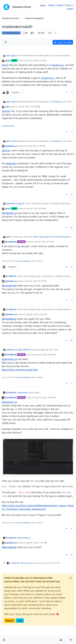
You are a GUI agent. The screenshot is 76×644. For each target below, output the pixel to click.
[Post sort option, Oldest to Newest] (6, 42)
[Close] (71, 578)
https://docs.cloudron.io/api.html (20, 370)
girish (8, 60)
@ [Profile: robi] (5, 65)
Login (20, 621)
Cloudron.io (47, 78)
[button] (4, 640)
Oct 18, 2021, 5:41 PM (37, 60)
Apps (43, 5)
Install (70, 9)
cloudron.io (57, 65)
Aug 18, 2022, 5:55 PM (45, 355)
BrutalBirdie (11, 242)
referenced (25, 563)
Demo (60, 5)
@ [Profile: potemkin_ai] (9, 213)
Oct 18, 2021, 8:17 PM (44, 242)
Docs (69, 5)
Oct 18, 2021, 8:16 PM (37, 208)
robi (8, 55)
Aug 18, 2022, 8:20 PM (45, 397)
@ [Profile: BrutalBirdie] (9, 319)
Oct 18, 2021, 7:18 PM (36, 146)
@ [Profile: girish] (14, 55)
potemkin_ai (11, 146)
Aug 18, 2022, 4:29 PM (37, 314)
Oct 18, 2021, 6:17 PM (28, 107)
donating (26, 261)
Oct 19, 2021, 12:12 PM (36, 281)
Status (52, 5)
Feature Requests (11, 33)
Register (10, 621)
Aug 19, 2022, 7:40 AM (37, 543)
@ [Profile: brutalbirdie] (9, 286)
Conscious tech (8, 126)
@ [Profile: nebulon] (11, 163)
